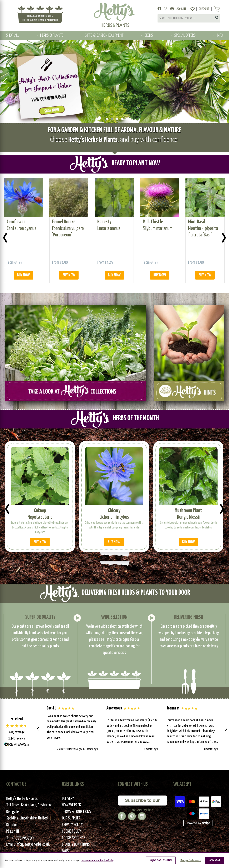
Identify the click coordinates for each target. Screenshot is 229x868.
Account (181, 9)
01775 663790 (23, 837)
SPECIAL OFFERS (185, 35)
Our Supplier (71, 818)
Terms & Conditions (76, 811)
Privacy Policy (72, 824)
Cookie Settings (74, 837)
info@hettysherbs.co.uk (33, 844)
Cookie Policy (71, 831)
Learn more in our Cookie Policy (98, 860)
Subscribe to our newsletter (142, 801)
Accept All (215, 860)
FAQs (65, 851)
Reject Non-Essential (161, 860)
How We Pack (71, 805)
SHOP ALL (13, 35)
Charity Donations (76, 844)
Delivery (68, 798)
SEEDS (149, 35)
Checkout (204, 9)
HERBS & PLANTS (52, 35)
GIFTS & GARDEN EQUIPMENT (104, 35)
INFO (220, 35)
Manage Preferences (191, 860)
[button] (38, 728)
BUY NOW (23, 275)
